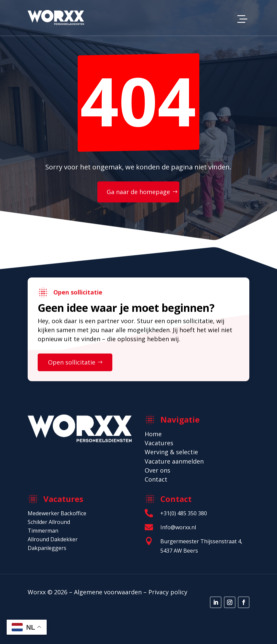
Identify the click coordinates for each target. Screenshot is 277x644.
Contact (156, 479)
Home (153, 434)
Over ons (157, 470)
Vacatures (159, 443)
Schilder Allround (49, 522)
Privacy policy (168, 592)
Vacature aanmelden (174, 461)
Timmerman (43, 531)
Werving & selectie (171, 452)
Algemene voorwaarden (108, 592)
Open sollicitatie (72, 362)
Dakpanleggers (47, 548)
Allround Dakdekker (53, 539)
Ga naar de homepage (138, 192)
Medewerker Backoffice (57, 513)
